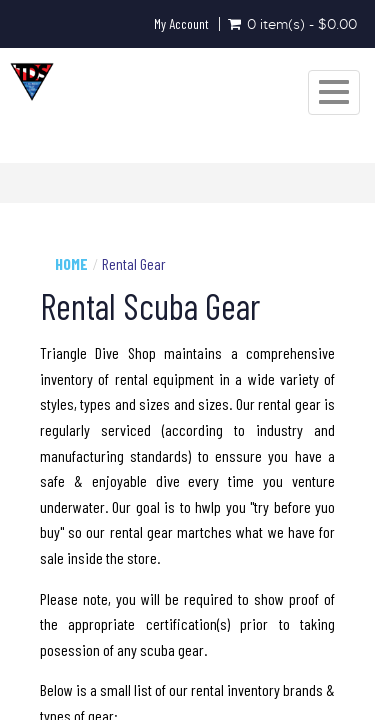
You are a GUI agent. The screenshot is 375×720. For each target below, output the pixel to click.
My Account (181, 24)
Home (71, 263)
